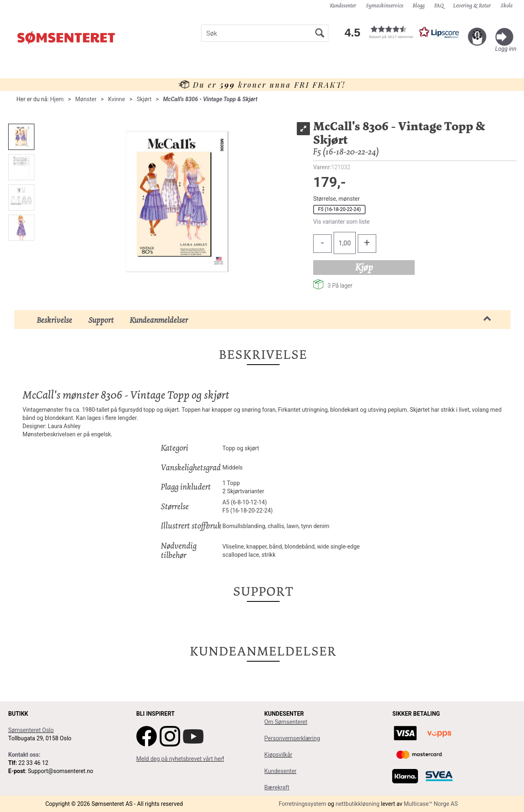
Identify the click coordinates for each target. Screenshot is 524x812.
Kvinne (117, 99)
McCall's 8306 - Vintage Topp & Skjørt (210, 99)
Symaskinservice (385, 5)
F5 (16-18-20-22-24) (339, 209)
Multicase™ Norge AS (431, 804)
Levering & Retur (472, 5)
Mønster (86, 99)
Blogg (419, 5)
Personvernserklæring (292, 738)
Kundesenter (343, 5)
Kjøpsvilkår (278, 755)
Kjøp (364, 267)
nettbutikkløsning (358, 804)
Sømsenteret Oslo (31, 730)
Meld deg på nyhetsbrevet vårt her (180, 759)
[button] (401, 32)
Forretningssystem (303, 804)
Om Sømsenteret (286, 722)
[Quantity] (345, 243)
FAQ (439, 5)
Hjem (57, 99)
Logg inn (506, 49)
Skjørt (144, 99)
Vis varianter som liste (341, 222)
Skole (507, 5)
